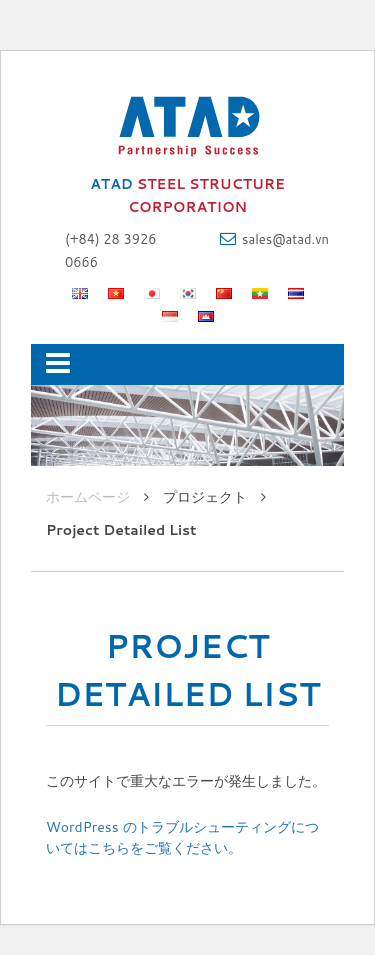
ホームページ (88, 497)
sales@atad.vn (285, 239)
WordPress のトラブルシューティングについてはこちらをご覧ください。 (182, 837)
